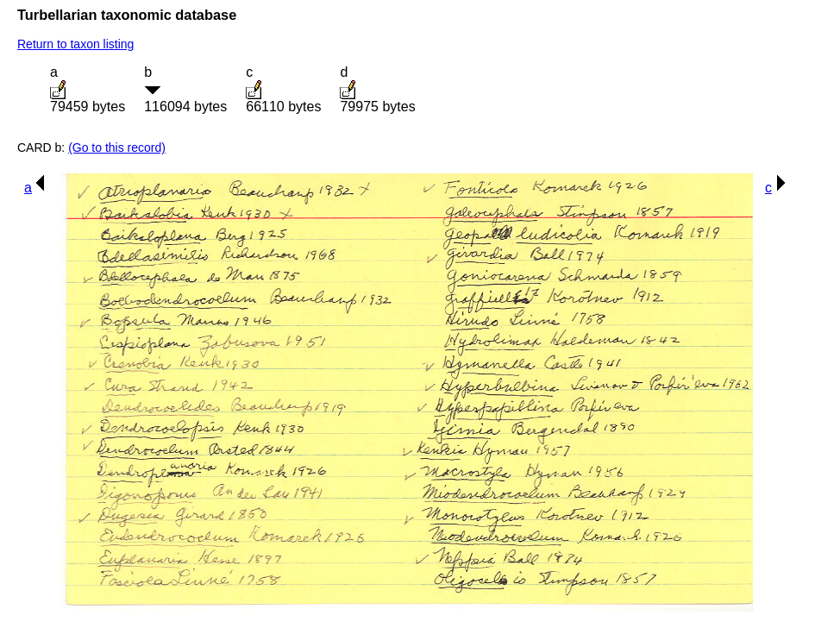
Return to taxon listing (75, 44)
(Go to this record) (117, 148)
